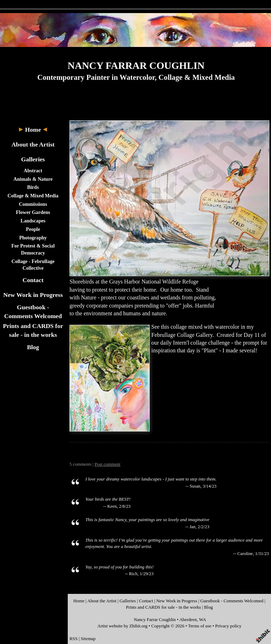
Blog (33, 347)
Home (33, 130)
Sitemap (88, 639)
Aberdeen (188, 620)
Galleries (33, 159)
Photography (33, 238)
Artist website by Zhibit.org (122, 626)
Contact (33, 280)
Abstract (33, 171)
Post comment (107, 464)
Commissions (33, 204)
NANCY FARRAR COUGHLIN (136, 65)
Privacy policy (228, 626)
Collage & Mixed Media (33, 196)
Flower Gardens (33, 212)
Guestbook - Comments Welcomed (232, 601)
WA (203, 620)
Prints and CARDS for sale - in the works (164, 607)
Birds (33, 187)
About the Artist (33, 144)
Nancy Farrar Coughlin (155, 620)
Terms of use (200, 626)
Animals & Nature (33, 179)
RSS (74, 639)
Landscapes (33, 221)
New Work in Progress (33, 295)
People (33, 229)
